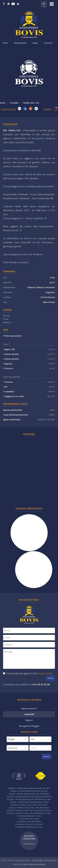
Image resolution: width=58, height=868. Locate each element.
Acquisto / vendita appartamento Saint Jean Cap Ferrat (29, 797)
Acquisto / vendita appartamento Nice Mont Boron (29, 794)
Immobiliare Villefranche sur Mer (29, 827)
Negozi (29, 720)
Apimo (26, 864)
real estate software (37, 864)
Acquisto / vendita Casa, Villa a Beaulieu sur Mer (29, 802)
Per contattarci (29, 600)
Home (3, 103)
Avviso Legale (38, 860)
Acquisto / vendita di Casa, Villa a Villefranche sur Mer (29, 813)
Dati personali (50, 860)
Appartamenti (29, 708)
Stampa (56, 109)
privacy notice (45, 673)
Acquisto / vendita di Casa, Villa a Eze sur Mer (29, 805)
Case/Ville (29, 714)
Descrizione (20, 43)
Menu (52, 4)
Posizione (29, 434)
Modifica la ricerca (29, 700)
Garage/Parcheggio (29, 726)
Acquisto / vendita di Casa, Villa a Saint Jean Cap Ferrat (29, 810)
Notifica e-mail (29, 732)
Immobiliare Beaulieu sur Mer (29, 816)
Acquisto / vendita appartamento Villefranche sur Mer (29, 799)
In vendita (14, 103)
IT (44, 4)
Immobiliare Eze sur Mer (29, 819)
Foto (6, 43)
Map (35, 43)
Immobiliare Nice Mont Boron (29, 821)
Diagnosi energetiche (29, 508)
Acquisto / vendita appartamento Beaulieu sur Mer (29, 788)
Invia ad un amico (19, 109)
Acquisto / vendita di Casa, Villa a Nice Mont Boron (29, 808)
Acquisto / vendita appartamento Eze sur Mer (29, 791)
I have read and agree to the (29, 673)
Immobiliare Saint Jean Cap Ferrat (29, 824)
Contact (48, 43)
